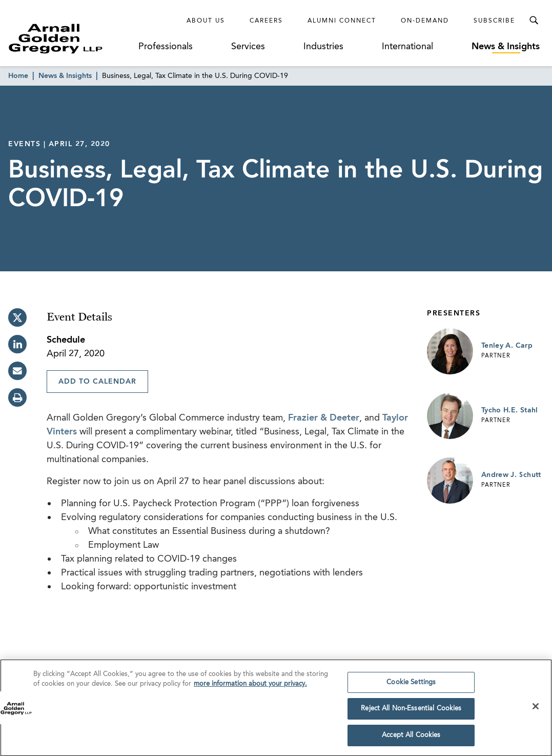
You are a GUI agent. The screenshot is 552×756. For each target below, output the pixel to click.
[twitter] (17, 317)
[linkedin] (17, 344)
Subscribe (494, 21)
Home (18, 76)
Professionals (166, 47)
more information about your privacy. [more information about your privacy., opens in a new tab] (250, 688)
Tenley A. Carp (507, 346)
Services (248, 47)
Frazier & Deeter (324, 418)
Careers (266, 21)
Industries (323, 47)
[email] (17, 371)
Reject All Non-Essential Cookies (411, 712)
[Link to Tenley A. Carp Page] (450, 351)
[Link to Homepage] (71, 38)
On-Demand (425, 21)
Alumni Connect (342, 21)
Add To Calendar (97, 382)
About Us (206, 21)
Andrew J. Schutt (511, 475)
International (407, 47)
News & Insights (506, 47)
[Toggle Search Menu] (534, 21)
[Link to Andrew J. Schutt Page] (450, 481)
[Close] (536, 709)
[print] (17, 397)
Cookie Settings (411, 685)
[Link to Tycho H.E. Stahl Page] (450, 416)
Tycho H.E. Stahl (510, 410)
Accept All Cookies (411, 739)
